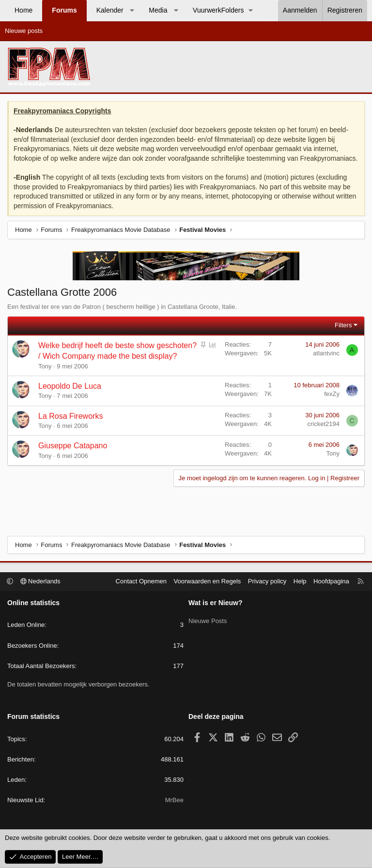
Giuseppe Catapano (73, 446)
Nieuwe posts (24, 31)
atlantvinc (326, 353)
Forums (64, 10)
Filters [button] (343, 325)
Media (158, 10)
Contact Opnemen (141, 581)
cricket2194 (324, 424)
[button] (132, 11)
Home (23, 10)
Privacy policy (267, 581)
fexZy (332, 394)
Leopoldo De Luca (70, 386)
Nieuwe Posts (208, 619)
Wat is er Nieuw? (216, 603)
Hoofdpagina (331, 581)
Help (300, 581)
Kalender (110, 10)
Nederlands (40, 581)
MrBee (174, 800)
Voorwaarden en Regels (208, 581)
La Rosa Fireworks (70, 416)
